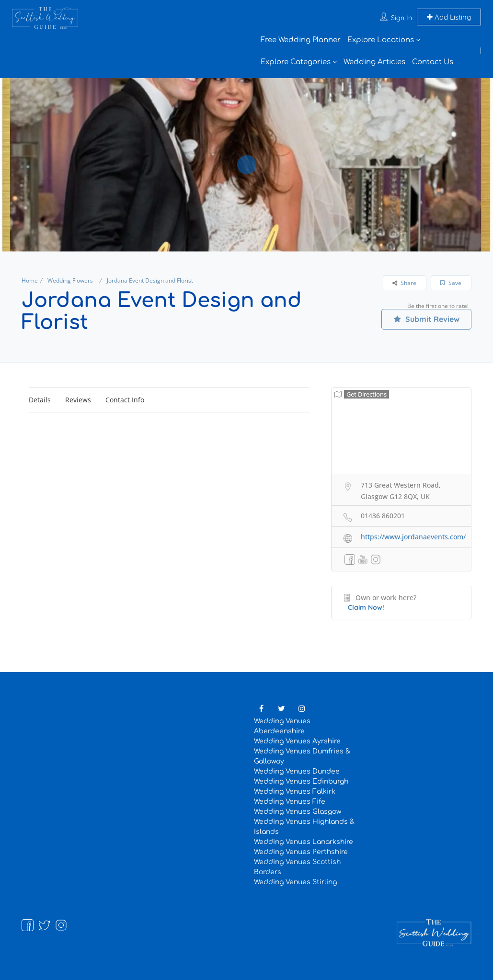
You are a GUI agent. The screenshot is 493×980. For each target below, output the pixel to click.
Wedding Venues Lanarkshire (304, 842)
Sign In (401, 18)
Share (404, 283)
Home (30, 280)
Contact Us (433, 62)
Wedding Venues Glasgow (298, 812)
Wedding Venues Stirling (295, 882)
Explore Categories (296, 62)
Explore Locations (381, 40)
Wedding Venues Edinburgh (301, 781)
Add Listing (449, 17)
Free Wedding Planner (301, 40)
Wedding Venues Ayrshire (297, 741)
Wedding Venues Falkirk (295, 792)
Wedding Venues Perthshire (301, 852)
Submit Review (426, 319)
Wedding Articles (374, 62)
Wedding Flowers (70, 280)
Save (451, 283)
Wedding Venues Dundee (297, 771)
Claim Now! (366, 607)
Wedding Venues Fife (290, 802)
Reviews (78, 400)
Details (40, 400)
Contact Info (125, 400)
